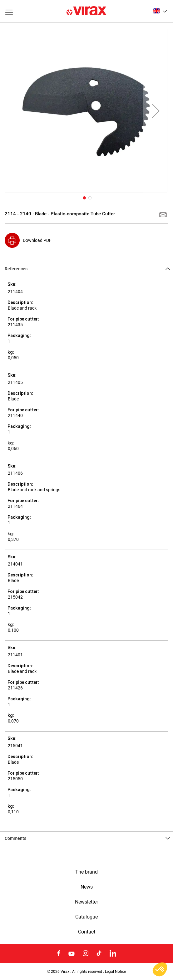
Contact (87, 932)
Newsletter (86, 902)
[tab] (86, 268)
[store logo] (86, 11)
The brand (86, 872)
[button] (160, 11)
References (16, 269)
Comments (15, 838)
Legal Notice (115, 971)
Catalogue (86, 917)
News (87, 887)
